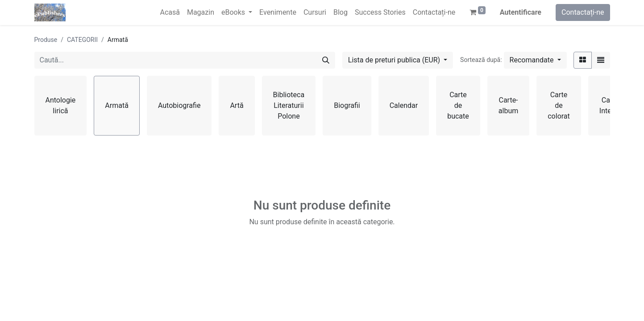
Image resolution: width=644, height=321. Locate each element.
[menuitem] (170, 12)
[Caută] (326, 60)
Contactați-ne (583, 12)
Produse (46, 40)
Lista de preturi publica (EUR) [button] (395, 60)
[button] (535, 60)
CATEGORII (82, 40)
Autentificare (521, 12)
